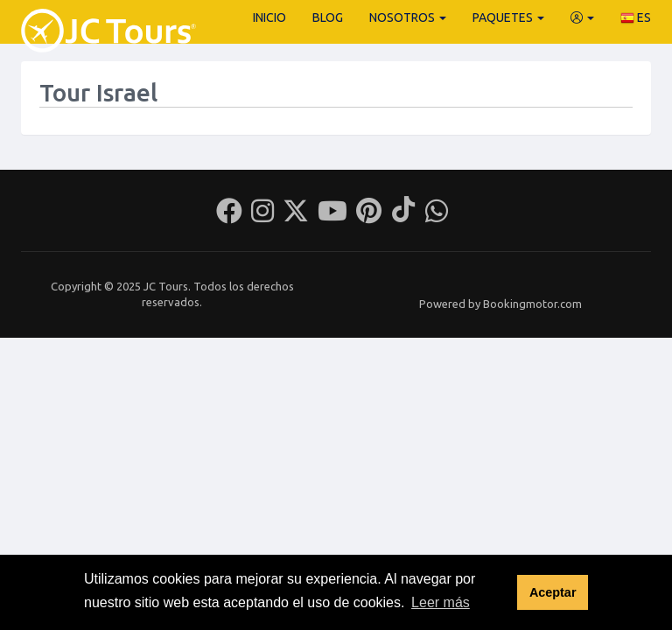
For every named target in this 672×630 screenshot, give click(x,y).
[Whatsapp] (437, 216)
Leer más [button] (441, 602)
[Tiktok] (403, 216)
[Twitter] (296, 216)
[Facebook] (229, 216)
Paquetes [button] (508, 17)
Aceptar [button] (553, 592)
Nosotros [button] (408, 17)
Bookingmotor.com (532, 304)
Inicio (269, 17)
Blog (328, 17)
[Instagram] (262, 216)
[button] (582, 17)
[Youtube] (332, 216)
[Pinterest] (369, 216)
